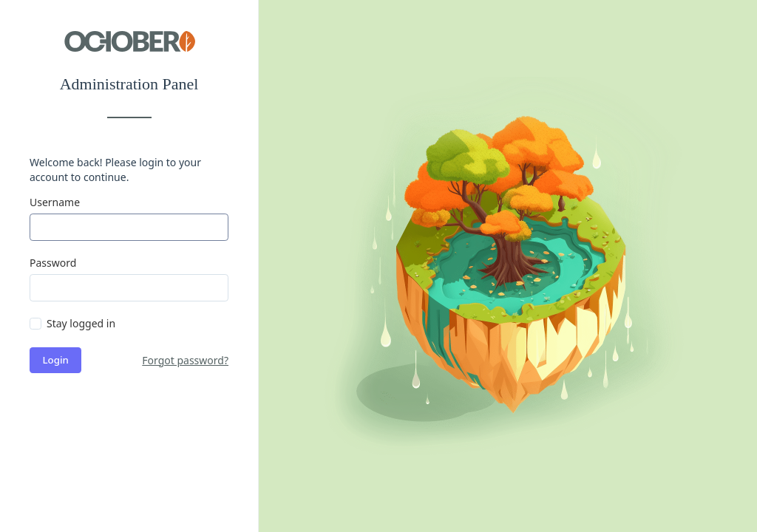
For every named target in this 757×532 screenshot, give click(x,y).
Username (55, 202)
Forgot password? (185, 360)
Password (53, 263)
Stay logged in (81, 323)
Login (56, 360)
